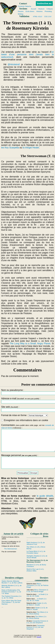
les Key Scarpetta (10, 148)
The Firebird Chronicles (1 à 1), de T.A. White (11, 603)
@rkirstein (13, 64)
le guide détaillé (45, 502)
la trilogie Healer (31, 148)
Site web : (27, 409)
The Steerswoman (11, 555)
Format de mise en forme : (24, 415)
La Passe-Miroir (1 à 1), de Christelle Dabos (36, 559)
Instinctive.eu (44, 3)
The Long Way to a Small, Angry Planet (30, 343)
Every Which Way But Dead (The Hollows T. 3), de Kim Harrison (11, 609)
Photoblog (48, 11)
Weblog (21, 14)
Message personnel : (27, 467)
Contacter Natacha (24, 6)
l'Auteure (41, 9)
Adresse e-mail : (27, 400)
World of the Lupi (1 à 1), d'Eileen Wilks (35, 577)
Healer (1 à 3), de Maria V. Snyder (37, 610)
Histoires (39, 11)
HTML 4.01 (37, 17)
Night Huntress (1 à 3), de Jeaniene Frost (36, 550)
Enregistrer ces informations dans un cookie (25, 420)
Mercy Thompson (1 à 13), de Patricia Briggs (37, 592)
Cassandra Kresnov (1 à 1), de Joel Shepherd (37, 628)
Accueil (33, 9)
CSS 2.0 (47, 17)
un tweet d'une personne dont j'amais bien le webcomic (27, 54)
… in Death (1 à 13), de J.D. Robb (37, 602)
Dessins (21, 11)
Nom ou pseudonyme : (27, 392)
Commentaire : (27, 440)
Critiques (50, 9)
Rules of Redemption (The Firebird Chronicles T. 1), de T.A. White (11, 598)
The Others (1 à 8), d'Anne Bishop (37, 619)
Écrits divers (30, 11)
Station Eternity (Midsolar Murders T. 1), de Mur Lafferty (12, 588)
